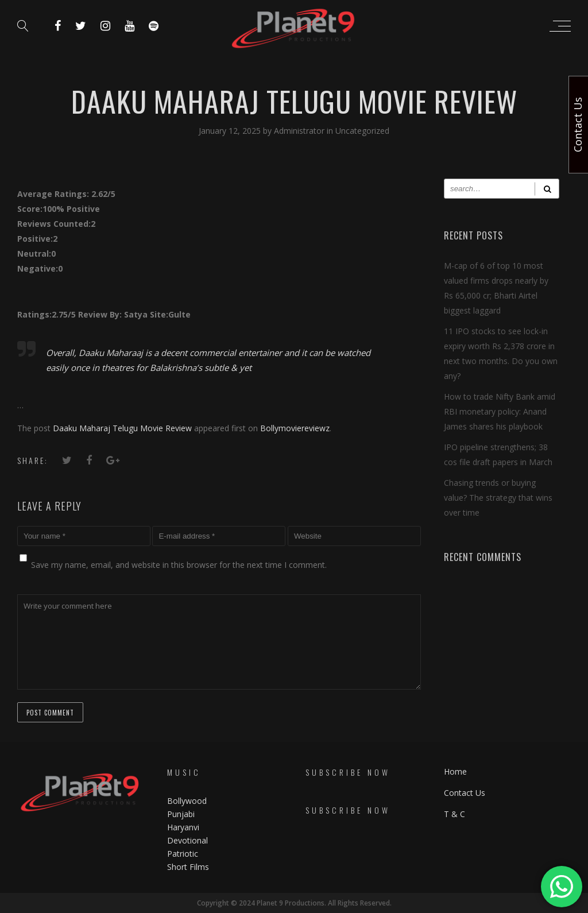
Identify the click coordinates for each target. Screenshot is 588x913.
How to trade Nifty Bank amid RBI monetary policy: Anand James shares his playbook (500, 411)
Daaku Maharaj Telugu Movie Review (122, 428)
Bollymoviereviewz (295, 428)
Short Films (188, 867)
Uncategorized (362, 131)
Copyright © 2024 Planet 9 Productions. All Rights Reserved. (294, 903)
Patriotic (184, 854)
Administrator (300, 131)
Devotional (187, 840)
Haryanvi (183, 827)
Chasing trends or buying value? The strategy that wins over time (498, 498)
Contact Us (465, 793)
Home (455, 771)
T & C (454, 814)
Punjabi (181, 814)
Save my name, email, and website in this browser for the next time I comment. (179, 565)
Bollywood (187, 801)
